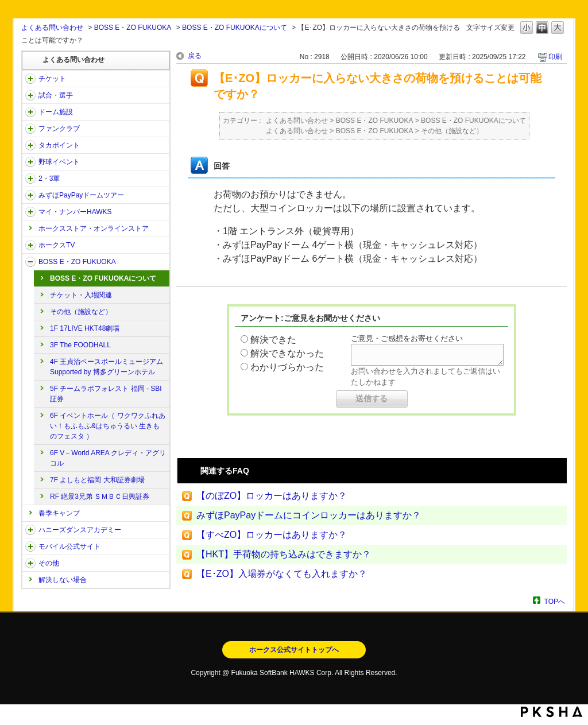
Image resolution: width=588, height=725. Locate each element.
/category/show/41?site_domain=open (30, 145)
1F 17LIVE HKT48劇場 (85, 328)
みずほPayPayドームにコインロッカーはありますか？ (309, 515)
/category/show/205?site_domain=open (30, 245)
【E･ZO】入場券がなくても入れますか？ (282, 574)
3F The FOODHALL (80, 345)
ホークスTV (57, 245)
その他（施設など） (81, 312)
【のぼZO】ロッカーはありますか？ (272, 496)
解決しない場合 (63, 580)
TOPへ (555, 601)
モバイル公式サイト (69, 546)
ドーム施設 (56, 112)
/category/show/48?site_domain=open (30, 546)
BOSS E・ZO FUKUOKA (133, 28)
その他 (49, 563)
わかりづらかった (287, 367)
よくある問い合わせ (52, 28)
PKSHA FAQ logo (552, 712)
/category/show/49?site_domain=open (30, 563)
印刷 (555, 57)
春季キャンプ (59, 513)
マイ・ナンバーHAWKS (75, 212)
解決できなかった (287, 353)
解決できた (273, 340)
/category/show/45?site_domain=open (30, 195)
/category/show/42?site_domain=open (30, 162)
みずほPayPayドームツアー (81, 195)
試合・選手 (56, 95)
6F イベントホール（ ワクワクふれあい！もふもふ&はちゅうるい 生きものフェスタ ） (108, 426)
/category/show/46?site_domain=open (30, 212)
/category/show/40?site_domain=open (30, 129)
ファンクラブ (59, 129)
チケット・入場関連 (81, 295)
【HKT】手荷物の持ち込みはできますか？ (284, 554)
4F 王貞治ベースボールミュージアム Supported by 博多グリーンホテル (107, 367)
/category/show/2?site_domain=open (30, 79)
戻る (195, 56)
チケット (52, 79)
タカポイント (59, 145)
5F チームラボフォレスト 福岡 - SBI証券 (106, 394)
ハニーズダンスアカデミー (80, 530)
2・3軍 (49, 179)
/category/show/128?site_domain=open (30, 262)
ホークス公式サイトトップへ (294, 650)
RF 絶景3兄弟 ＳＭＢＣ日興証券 (100, 497)
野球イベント (59, 162)
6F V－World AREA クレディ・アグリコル (108, 458)
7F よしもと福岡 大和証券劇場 (97, 480)
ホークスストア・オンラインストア (94, 228)
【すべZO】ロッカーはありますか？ (272, 535)
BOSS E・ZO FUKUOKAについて (235, 28)
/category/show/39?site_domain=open (30, 112)
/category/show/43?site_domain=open (30, 179)
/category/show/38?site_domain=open (30, 95)
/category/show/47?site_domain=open (30, 530)
